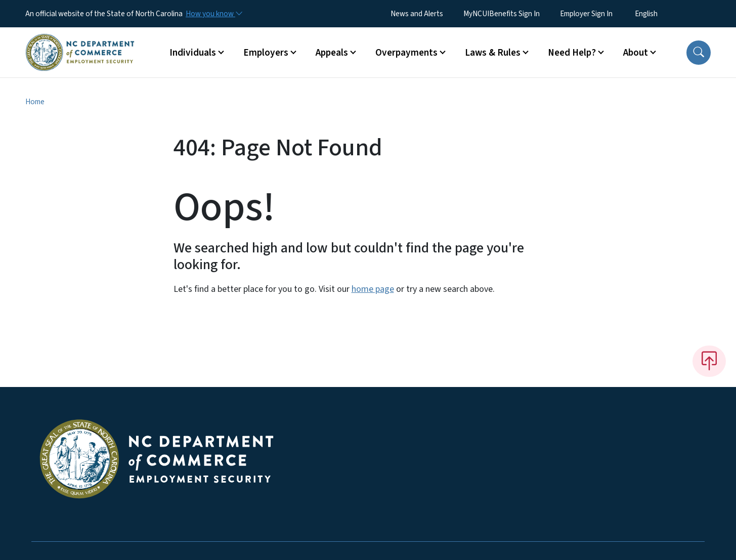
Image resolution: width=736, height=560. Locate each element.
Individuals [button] (193, 53)
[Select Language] (662, 14)
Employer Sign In (586, 14)
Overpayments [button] (406, 53)
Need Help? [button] (572, 53)
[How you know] (213, 14)
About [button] (636, 53)
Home (35, 102)
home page (373, 289)
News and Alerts (417, 14)
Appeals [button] (332, 53)
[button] (699, 53)
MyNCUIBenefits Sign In (502, 14)
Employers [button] (266, 53)
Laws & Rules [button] (493, 53)
